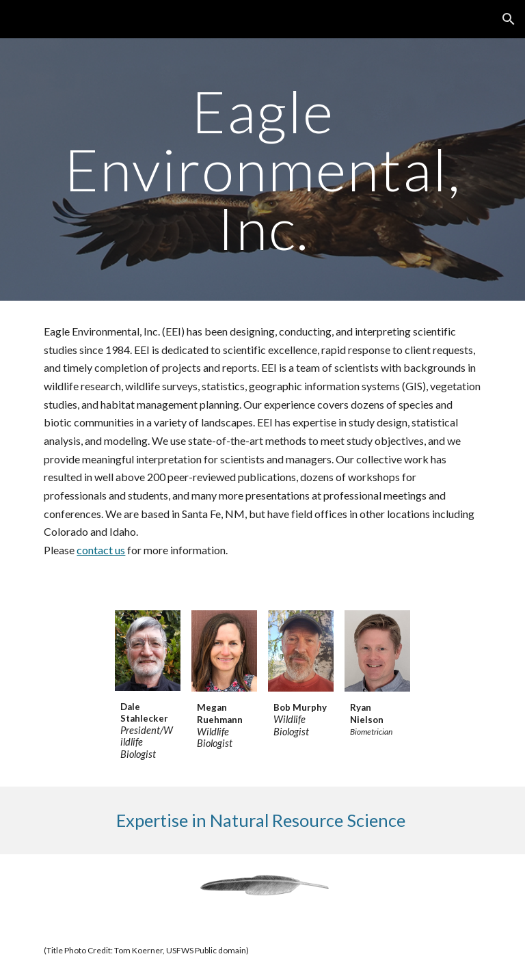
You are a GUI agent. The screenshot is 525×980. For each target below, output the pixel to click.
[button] (509, 19)
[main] (262, 169)
